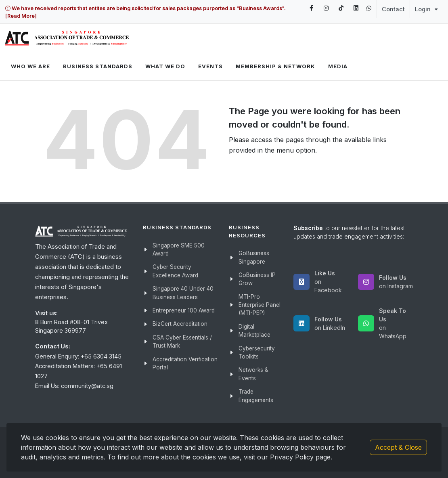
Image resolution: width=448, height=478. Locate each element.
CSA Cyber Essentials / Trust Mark (182, 342)
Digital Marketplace (254, 331)
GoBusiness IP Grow (257, 279)
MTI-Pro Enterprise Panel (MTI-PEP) (260, 305)
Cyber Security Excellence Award (175, 271)
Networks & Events (253, 374)
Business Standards (98, 66)
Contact (393, 9)
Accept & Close (398, 447)
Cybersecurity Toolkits (257, 352)
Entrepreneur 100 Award (184, 310)
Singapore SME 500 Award (179, 249)
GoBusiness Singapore (254, 257)
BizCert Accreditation (180, 324)
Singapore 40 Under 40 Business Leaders (183, 293)
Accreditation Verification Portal (185, 363)
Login (426, 9)
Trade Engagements (256, 396)
